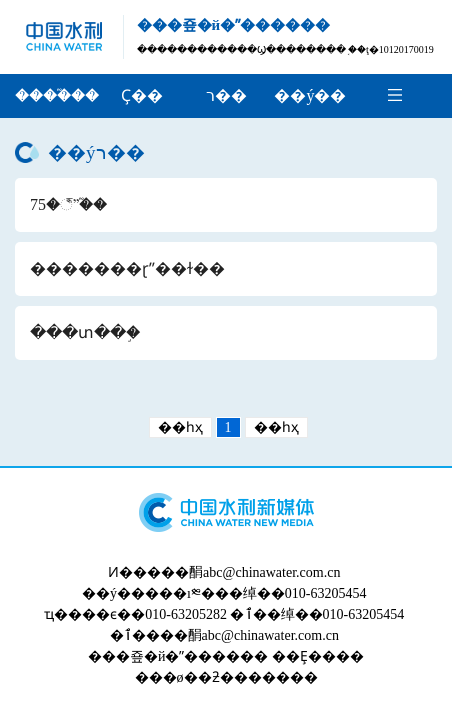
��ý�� (310, 95)
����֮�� (57, 95)
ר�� (226, 95)
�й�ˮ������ (206, 656)
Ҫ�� (142, 95)
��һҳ (180, 427)
